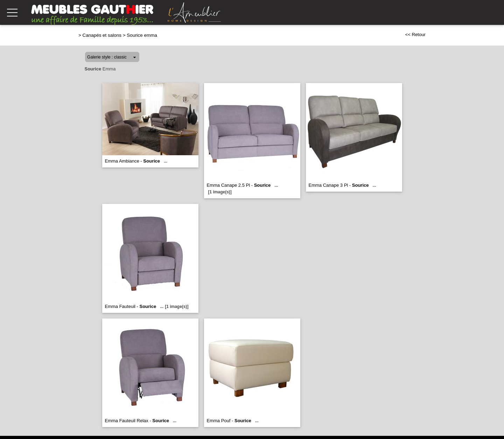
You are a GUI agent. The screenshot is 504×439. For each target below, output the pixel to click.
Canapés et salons (102, 35)
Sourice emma (142, 35)
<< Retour (415, 35)
